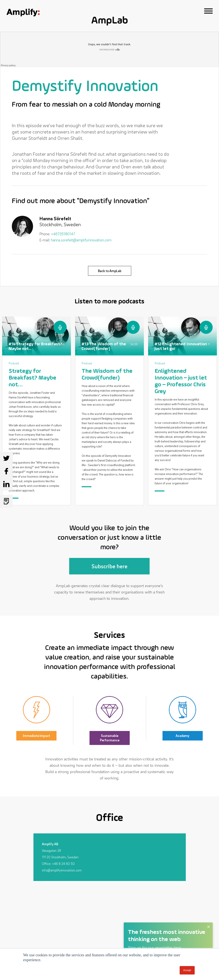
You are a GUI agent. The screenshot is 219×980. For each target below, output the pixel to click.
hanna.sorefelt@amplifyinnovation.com (81, 240)
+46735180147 (63, 234)
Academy (182, 736)
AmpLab (110, 21)
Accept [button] (187, 970)
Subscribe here (109, 566)
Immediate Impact (36, 736)
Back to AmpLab (110, 271)
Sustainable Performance (110, 738)
